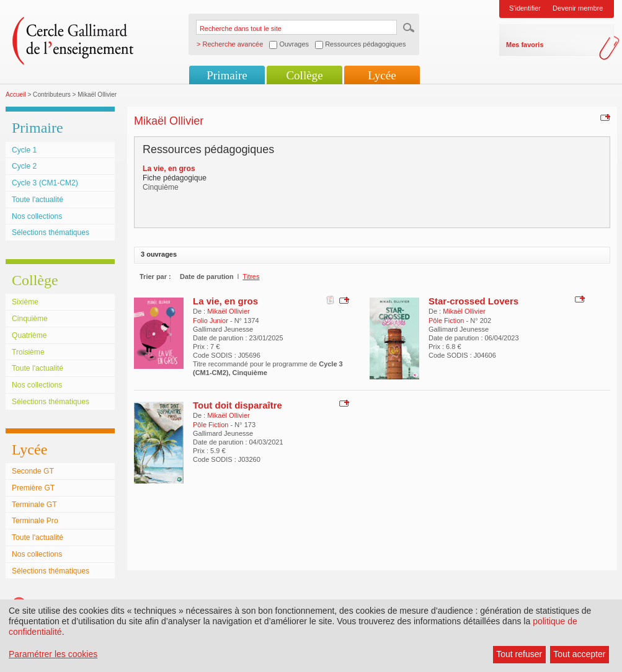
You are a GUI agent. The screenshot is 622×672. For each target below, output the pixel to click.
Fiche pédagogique (175, 178)
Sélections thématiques (51, 232)
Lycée (382, 75)
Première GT (33, 488)
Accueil (16, 95)
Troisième (28, 352)
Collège (304, 75)
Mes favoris (525, 45)
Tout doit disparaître (238, 405)
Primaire (227, 75)
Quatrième (29, 335)
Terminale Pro (35, 521)
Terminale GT (34, 505)
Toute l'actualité (38, 200)
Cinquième (30, 319)
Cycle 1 (24, 150)
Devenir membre (578, 8)
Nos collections (37, 216)
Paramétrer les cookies (53, 654)
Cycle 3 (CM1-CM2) (45, 183)
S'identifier (525, 8)
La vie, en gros (225, 301)
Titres (251, 276)
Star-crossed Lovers (473, 301)
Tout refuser (519, 654)
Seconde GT (33, 471)
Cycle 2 (24, 166)
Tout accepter (579, 654)
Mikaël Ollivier (228, 311)
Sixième (25, 302)
